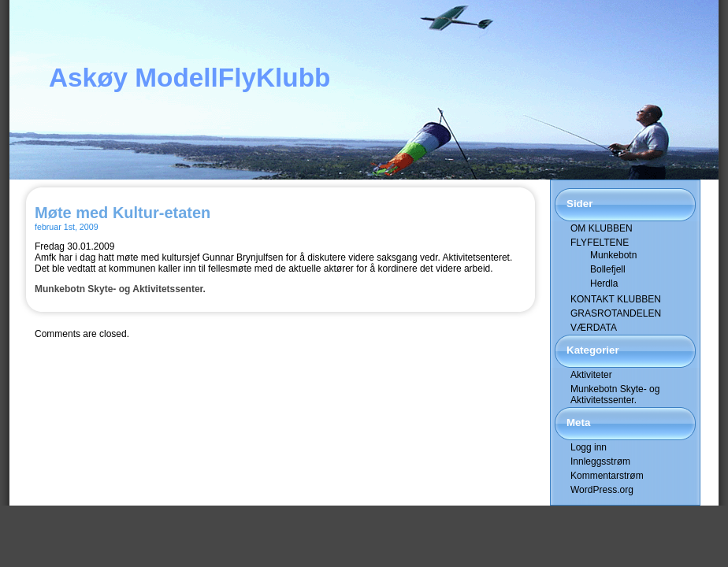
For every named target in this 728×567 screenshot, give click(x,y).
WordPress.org (602, 490)
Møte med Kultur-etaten (123, 213)
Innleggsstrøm (600, 461)
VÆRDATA (594, 328)
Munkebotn (613, 255)
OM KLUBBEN (602, 228)
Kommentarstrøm (607, 476)
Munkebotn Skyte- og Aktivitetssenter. (120, 289)
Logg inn (589, 447)
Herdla (604, 283)
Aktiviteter (591, 375)
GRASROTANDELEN (616, 313)
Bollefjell (608, 269)
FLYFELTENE (600, 243)
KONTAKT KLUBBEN (616, 299)
